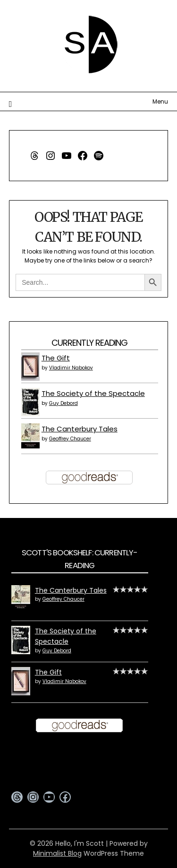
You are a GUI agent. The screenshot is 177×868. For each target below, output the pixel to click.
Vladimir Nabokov (71, 368)
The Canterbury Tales (80, 429)
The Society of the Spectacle (93, 393)
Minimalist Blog (57, 853)
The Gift (56, 358)
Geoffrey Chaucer (70, 439)
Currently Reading (90, 343)
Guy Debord (63, 403)
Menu (160, 101)
